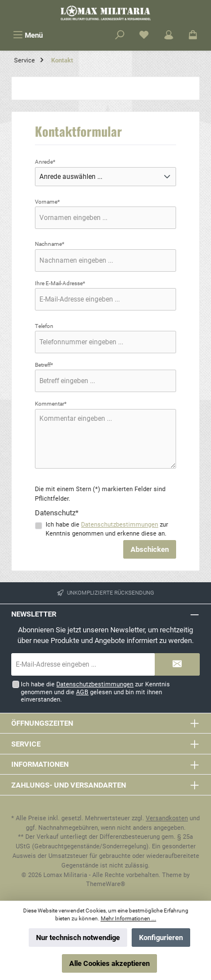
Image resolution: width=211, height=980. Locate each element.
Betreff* (44, 365)
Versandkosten (167, 818)
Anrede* (45, 162)
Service (26, 744)
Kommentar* (51, 404)
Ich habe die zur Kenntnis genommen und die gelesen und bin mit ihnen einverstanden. (95, 692)
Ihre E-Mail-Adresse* (60, 283)
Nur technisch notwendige (78, 938)
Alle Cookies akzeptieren (109, 963)
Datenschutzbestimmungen (120, 525)
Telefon (44, 326)
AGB (82, 692)
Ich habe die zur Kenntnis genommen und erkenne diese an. (107, 529)
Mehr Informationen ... (129, 918)
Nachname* (50, 244)
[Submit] (177, 664)
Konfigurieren (161, 938)
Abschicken (150, 549)
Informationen (40, 764)
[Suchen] (120, 35)
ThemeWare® (106, 884)
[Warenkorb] (193, 35)
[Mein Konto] (169, 35)
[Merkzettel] (144, 35)
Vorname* (47, 202)
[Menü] (28, 35)
